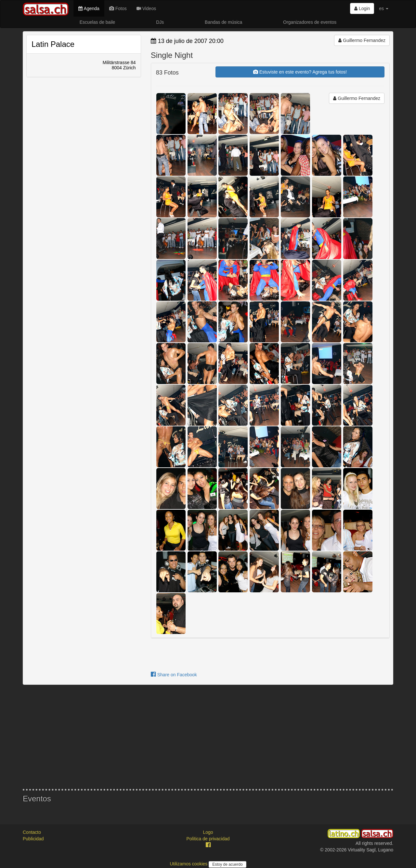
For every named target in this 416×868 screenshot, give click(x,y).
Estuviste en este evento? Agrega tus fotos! (300, 72)
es (384, 8)
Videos (146, 8)
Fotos (118, 8)
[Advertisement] (208, 737)
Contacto (32, 832)
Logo (208, 832)
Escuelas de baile (97, 22)
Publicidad (33, 839)
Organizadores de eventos (310, 22)
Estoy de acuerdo (227, 864)
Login (362, 8)
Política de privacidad (208, 839)
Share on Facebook (174, 675)
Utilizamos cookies (189, 864)
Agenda (89, 8)
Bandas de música (223, 22)
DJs (160, 22)
